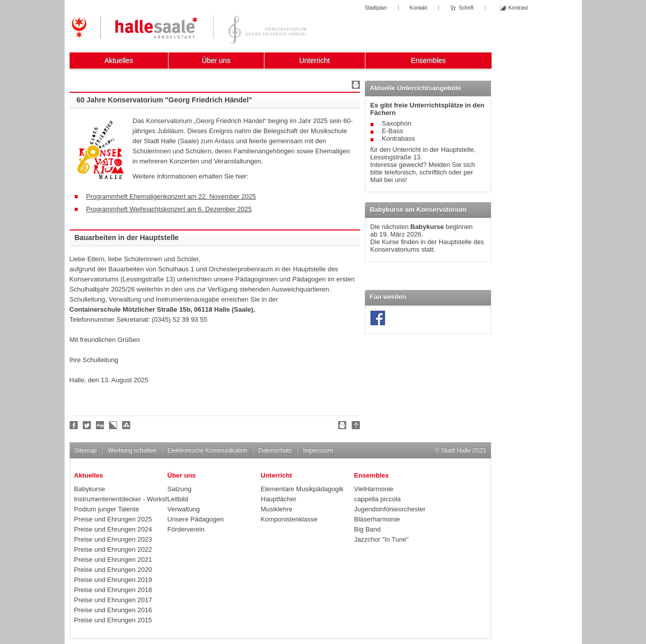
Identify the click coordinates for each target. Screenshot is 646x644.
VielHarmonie (374, 489)
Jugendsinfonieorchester (390, 509)
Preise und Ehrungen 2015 (113, 620)
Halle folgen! (87, 425)
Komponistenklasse (289, 519)
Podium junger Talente (107, 509)
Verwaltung (184, 509)
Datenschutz (275, 450)
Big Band (368, 529)
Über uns (216, 61)
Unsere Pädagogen (196, 519)
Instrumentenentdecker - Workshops (121, 499)
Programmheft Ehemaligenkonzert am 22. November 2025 (171, 196)
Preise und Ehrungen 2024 (113, 529)
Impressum (318, 450)
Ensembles (428, 61)
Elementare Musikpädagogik (302, 489)
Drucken (354, 86)
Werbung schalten (132, 450)
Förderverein (186, 529)
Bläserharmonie (377, 519)
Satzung (180, 489)
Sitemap (86, 450)
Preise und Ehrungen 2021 (113, 560)
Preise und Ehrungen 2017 (113, 600)
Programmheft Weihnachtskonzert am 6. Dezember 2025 (169, 209)
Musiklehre (277, 509)
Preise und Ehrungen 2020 (113, 570)
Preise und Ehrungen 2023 (113, 539)
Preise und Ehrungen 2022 (113, 549)
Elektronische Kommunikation (207, 450)
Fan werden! (74, 425)
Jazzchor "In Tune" (382, 539)
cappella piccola (378, 499)
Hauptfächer (279, 499)
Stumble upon (127, 425)
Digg (100, 425)
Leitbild (178, 499)
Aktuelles (119, 61)
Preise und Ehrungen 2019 (113, 580)
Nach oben (354, 427)
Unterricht (315, 61)
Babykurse (90, 489)
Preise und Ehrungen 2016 (113, 610)
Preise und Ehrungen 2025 (113, 519)
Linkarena (114, 425)
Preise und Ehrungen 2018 (113, 590)
